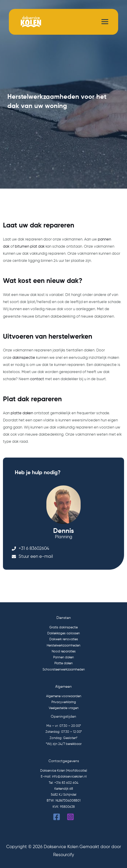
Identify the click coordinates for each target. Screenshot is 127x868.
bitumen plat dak (30, 247)
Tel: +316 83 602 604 (63, 783)
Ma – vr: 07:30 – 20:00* (64, 726)
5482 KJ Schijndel (63, 795)
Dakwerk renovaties (64, 639)
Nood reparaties (64, 652)
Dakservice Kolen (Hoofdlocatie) (64, 771)
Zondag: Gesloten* (63, 738)
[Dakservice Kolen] (30, 22)
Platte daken (63, 663)
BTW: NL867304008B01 (64, 801)
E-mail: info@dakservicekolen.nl (64, 777)
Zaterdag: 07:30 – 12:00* (64, 732)
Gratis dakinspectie (63, 627)
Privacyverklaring (64, 702)
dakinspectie (24, 358)
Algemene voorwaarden (64, 696)
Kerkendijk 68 (64, 789)
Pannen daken (63, 657)
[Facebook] (57, 817)
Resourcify (64, 855)
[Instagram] (70, 817)
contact (37, 379)
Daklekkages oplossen (63, 633)
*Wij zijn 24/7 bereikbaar (64, 744)
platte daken (22, 413)
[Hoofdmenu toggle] (105, 22)
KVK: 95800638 (64, 807)
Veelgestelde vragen (64, 708)
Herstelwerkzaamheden (63, 646)
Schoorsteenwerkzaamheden (64, 670)
